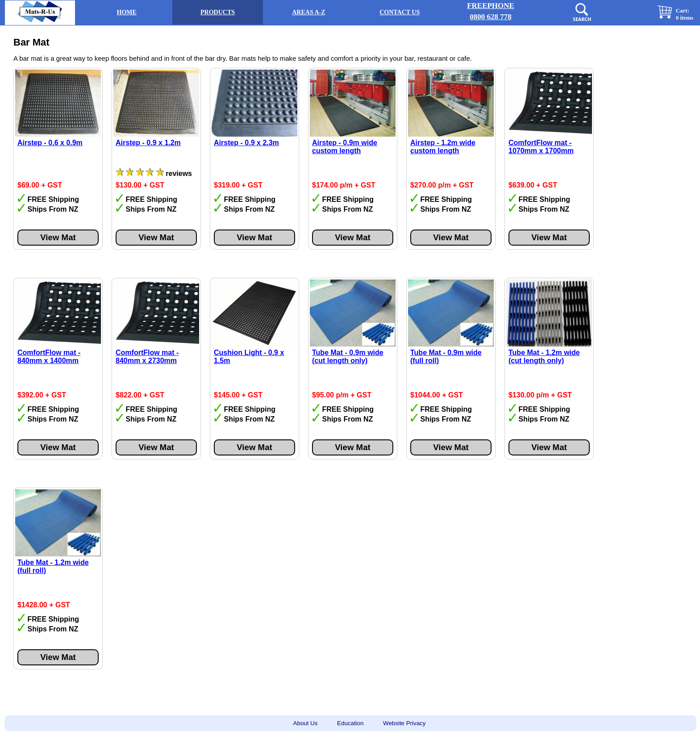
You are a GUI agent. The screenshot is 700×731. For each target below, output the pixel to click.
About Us (306, 723)
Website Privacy (404, 723)
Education (350, 723)
